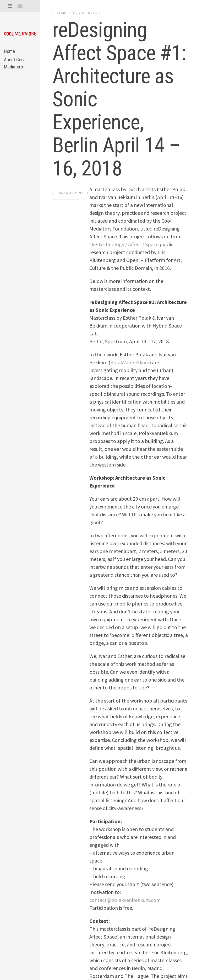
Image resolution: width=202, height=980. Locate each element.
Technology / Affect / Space (128, 244)
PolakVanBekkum (130, 362)
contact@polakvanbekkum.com (125, 900)
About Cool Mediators (14, 63)
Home (9, 51)
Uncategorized (73, 193)
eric (97, 13)
